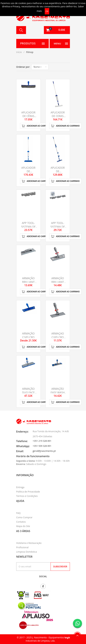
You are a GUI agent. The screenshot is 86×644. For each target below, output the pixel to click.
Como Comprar (24, 517)
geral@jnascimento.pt (44, 451)
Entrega (20, 487)
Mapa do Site (23, 526)
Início (19, 52)
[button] (57, 30)
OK (47, 11)
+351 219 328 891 (42, 441)
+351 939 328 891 (42, 446)
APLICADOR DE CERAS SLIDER (58, 116)
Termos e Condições (27, 496)
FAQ (18, 513)
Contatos (21, 522)
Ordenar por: (23, 67)
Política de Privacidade (28, 492)
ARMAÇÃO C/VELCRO (28, 335)
